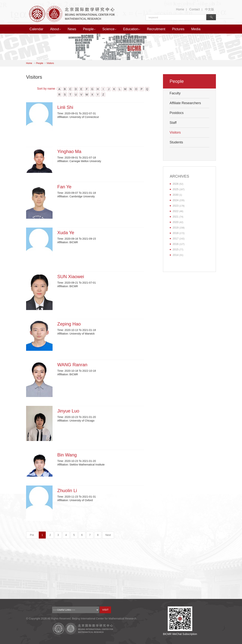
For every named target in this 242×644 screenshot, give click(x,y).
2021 (176, 217)
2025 (176, 189)
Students (176, 142)
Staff (173, 123)
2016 (176, 244)
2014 (176, 255)
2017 (176, 239)
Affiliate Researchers (185, 103)
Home (180, 9)
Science (109, 29)
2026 (176, 184)
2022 (176, 211)
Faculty (175, 93)
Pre (32, 535)
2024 (176, 200)
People (89, 29)
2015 (176, 249)
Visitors (50, 63)
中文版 (209, 9)
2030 (176, 195)
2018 (176, 233)
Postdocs (177, 113)
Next (108, 535)
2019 (176, 228)
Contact (194, 9)
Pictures (178, 29)
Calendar (36, 29)
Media (196, 29)
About (55, 29)
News (72, 29)
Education (132, 29)
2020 (176, 222)
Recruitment (156, 29)
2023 (176, 206)
